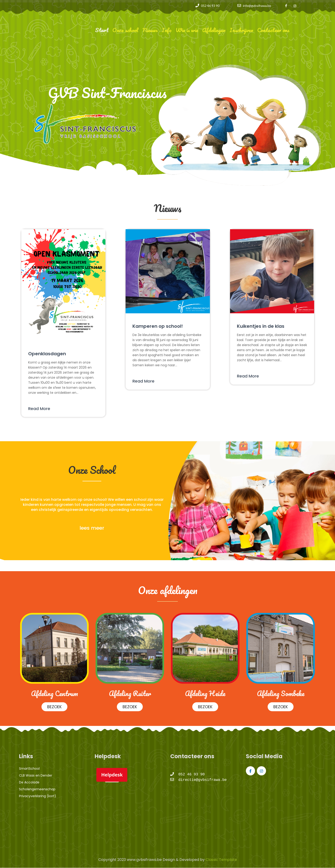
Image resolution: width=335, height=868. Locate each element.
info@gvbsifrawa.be (257, 6)
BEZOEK (54, 707)
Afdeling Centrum (54, 693)
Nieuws (150, 30)
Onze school (125, 30)
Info (167, 30)
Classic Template (221, 860)
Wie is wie (187, 30)
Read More (39, 409)
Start (102, 30)
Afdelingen (214, 30)
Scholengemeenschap (37, 789)
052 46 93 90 (210, 6)
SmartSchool (29, 769)
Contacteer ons (273, 30)
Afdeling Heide (205, 693)
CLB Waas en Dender (36, 775)
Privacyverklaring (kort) (38, 796)
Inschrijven (241, 30)
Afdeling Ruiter (130, 693)
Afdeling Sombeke (281, 693)
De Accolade (29, 782)
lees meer (92, 528)
